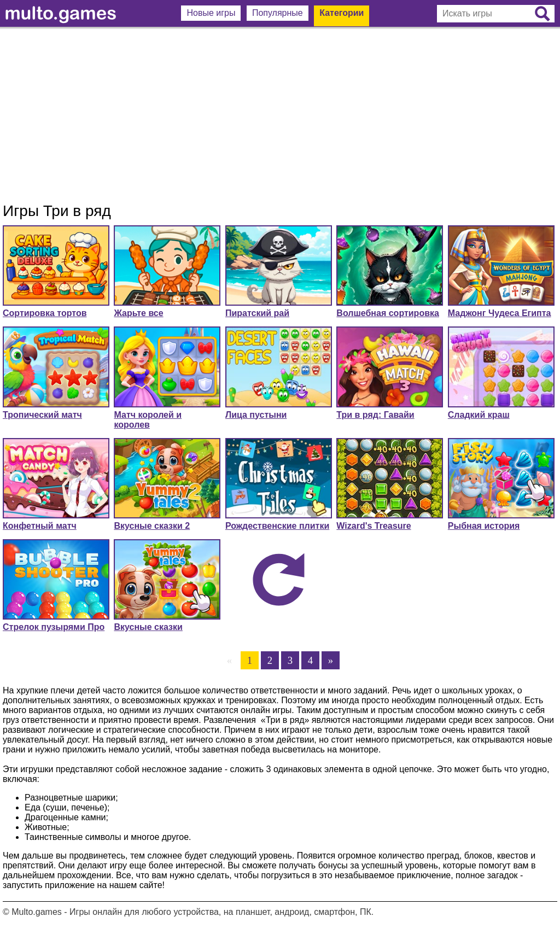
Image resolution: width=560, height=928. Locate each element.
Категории (342, 13)
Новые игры (211, 13)
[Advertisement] (280, 115)
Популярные (278, 13)
